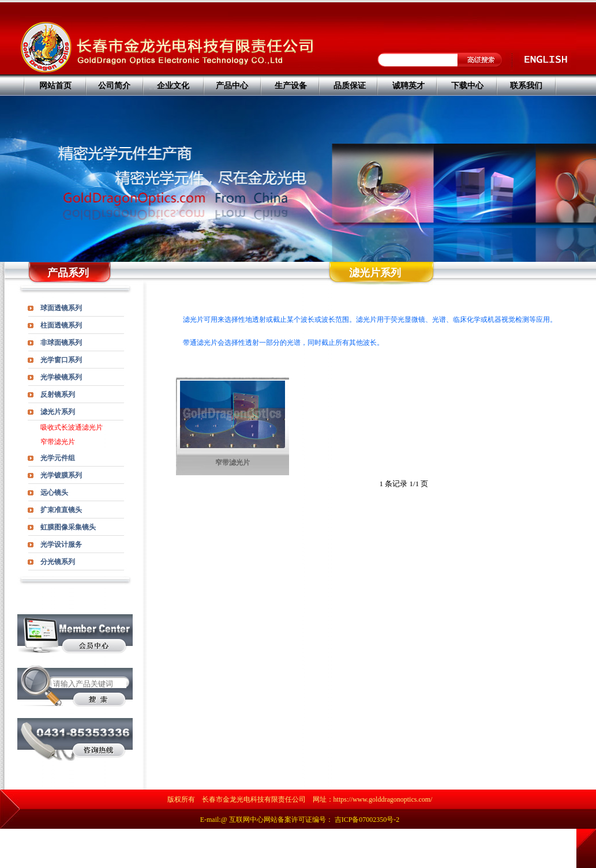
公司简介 (114, 86)
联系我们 (526, 86)
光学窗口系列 (61, 360)
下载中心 (467, 86)
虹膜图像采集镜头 (68, 527)
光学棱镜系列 (61, 377)
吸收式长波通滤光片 (72, 427)
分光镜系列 (58, 562)
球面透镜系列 (61, 308)
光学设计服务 (61, 544)
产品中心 (232, 86)
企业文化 (173, 86)
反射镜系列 (58, 394)
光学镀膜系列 (61, 475)
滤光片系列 (58, 412)
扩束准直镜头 (61, 510)
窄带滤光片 (58, 442)
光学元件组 (58, 458)
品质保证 (350, 86)
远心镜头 (54, 493)
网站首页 (55, 86)
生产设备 (291, 86)
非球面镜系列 (61, 343)
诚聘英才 (408, 86)
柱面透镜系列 (61, 325)
